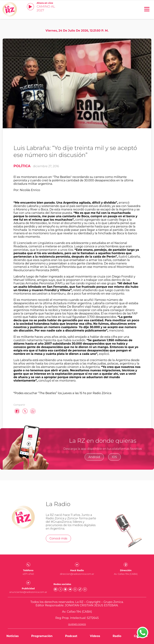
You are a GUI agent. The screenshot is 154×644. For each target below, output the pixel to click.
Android (94, 457)
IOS (114, 457)
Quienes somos (77, 624)
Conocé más (58, 538)
